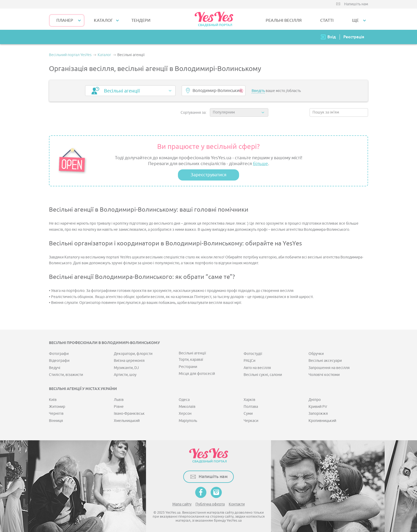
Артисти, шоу (125, 375)
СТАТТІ (327, 20)
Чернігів (56, 414)
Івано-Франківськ (129, 414)
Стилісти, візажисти (66, 375)
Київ (53, 400)
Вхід (332, 37)
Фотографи (59, 354)
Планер (65, 20)
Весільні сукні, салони (263, 375)
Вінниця (56, 421)
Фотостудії (253, 354)
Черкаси (251, 421)
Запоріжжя (318, 414)
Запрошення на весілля (329, 368)
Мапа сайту (182, 504)
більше (260, 164)
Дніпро (315, 400)
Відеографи (59, 361)
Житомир (57, 407)
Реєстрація (354, 37)
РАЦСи (249, 361)
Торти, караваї (191, 360)
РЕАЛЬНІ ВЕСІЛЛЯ (284, 20)
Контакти (237, 504)
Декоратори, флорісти (133, 354)
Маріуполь (188, 421)
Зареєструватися (208, 175)
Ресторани (188, 367)
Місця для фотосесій (197, 374)
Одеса (184, 400)
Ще (355, 20)
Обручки (316, 354)
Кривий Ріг (318, 407)
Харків (249, 400)
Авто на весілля (257, 368)
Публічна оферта (210, 504)
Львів (119, 400)
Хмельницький (127, 421)
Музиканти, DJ (126, 368)
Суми (248, 414)
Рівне (119, 407)
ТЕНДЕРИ (141, 20)
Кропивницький (322, 421)
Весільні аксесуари (325, 361)
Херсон (185, 414)
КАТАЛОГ (103, 20)
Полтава (251, 407)
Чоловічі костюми (324, 375)
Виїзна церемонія (129, 361)
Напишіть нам (356, 4)
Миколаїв (187, 407)
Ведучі (55, 368)
